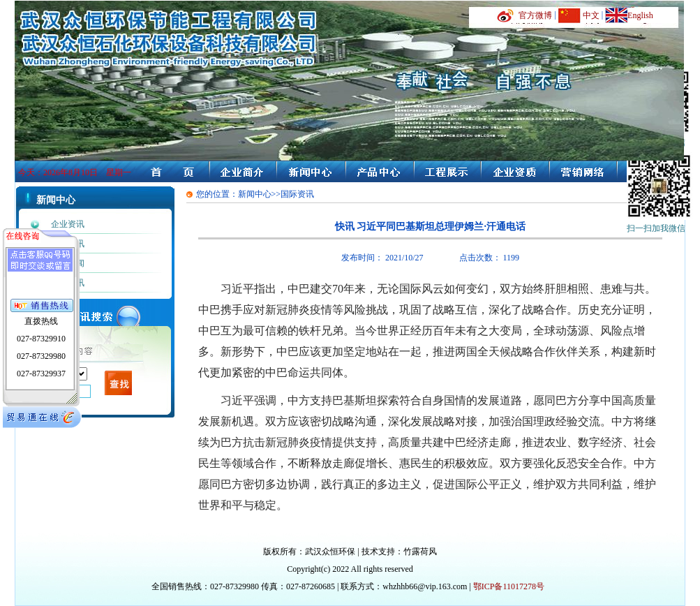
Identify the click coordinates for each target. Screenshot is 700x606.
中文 (591, 15)
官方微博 (535, 15)
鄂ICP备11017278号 (509, 586)
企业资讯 (68, 224)
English (640, 15)
